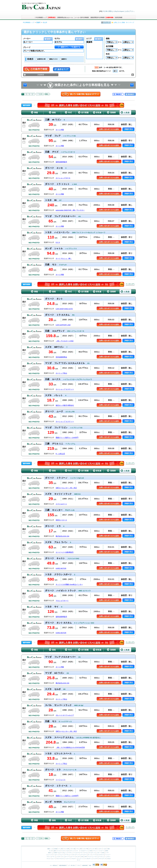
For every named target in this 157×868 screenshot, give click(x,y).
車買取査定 (52, 17)
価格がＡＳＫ (53, 59)
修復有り (64, 59)
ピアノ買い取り (72, 865)
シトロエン (108, 857)
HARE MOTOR (61, 568)
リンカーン (56, 855)
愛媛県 (38, 22)
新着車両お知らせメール (65, 17)
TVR (85, 857)
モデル (57, 39)
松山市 (45, 22)
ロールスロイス (100, 855)
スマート (102, 851)
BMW (107, 851)
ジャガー (58, 857)
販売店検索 (119, 17)
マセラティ (74, 859)
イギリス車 (73, 849)
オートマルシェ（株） (64, 259)
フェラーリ (68, 859)
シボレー (99, 853)
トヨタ (105, 849)
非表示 (30, 59)
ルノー (54, 859)
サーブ (79, 860)
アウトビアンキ (102, 859)
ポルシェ (65, 853)
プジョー (49, 859)
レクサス (100, 849)
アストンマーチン (51, 857)
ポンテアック (76, 855)
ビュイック (49, 855)
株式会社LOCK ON (62, 536)
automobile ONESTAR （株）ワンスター (70, 210)
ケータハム (101, 857)
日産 (108, 849)
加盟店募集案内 (63, 865)
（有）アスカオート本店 (65, 341)
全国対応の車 (41, 59)
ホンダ (51, 851)
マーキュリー (68, 855)
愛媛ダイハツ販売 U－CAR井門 (67, 438)
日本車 (56, 849)
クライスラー (83, 855)
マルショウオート (62, 601)
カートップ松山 (61, 373)
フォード (62, 855)
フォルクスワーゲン (78, 853)
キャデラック (92, 853)
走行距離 (110, 46)
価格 (108, 39)
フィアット (81, 859)
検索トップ (50, 849)
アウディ (70, 853)
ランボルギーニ (88, 859)
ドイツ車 (60, 849)
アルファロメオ (60, 859)
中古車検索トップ (41, 17)
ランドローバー (65, 857)
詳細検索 (41, 75)
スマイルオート (61, 504)
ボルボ (109, 859)
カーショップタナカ (63, 178)
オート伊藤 (60, 130)
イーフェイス (61, 780)
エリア (89, 39)
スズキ (67, 851)
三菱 (54, 851)
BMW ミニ (51, 853)
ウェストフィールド (93, 857)
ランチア (95, 859)
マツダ (63, 851)
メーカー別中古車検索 (82, 17)
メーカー (27, 39)
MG (82, 857)
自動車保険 (110, 17)
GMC (103, 853)
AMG (91, 851)
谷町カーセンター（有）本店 (66, 488)
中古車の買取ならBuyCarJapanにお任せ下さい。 (119, 11)
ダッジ (89, 855)
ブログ (79, 865)
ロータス (78, 857)
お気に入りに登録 (119, 22)
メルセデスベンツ (84, 851)
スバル (58, 851)
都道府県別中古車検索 (98, 17)
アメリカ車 (66, 849)
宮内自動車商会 (61, 357)
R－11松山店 (60, 454)
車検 (90, 865)
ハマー (107, 853)
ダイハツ (72, 851)
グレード (27, 47)
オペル (86, 853)
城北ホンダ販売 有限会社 (65, 405)
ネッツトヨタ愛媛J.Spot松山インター (69, 584)
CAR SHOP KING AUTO (64, 309)
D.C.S (58, 242)
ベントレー (108, 855)
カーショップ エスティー (65, 389)
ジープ (94, 855)
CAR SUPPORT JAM (63, 325)
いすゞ (77, 851)
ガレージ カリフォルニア (65, 715)
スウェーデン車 (93, 849)
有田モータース (61, 520)
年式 (108, 54)
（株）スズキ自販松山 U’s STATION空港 (70, 747)
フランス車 (79, 849)
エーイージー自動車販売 (65, 552)
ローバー (73, 857)
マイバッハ (96, 851)
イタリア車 (85, 849)
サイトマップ (130, 22)
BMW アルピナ (58, 853)
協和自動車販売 (61, 162)
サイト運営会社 (54, 865)
